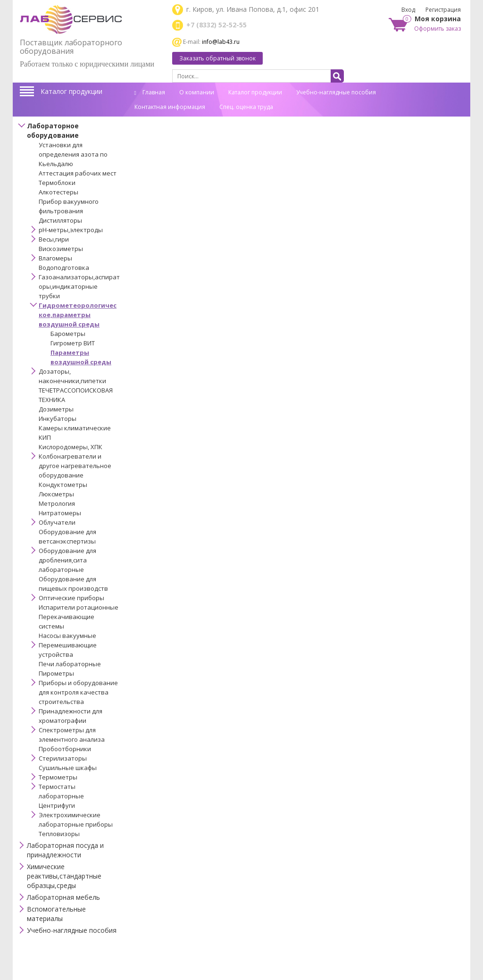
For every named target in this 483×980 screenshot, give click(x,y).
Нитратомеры (60, 513)
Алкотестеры (58, 192)
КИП (45, 437)
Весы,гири (54, 239)
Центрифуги (57, 805)
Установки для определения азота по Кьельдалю (73, 154)
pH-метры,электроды (71, 230)
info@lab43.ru (221, 42)
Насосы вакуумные (67, 636)
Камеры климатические (75, 428)
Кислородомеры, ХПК (71, 447)
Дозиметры (56, 409)
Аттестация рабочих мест (78, 173)
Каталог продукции (71, 91)
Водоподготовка (64, 268)
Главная (150, 92)
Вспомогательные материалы (56, 914)
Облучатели (57, 522)
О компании (197, 92)
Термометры (58, 777)
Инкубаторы (58, 419)
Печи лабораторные (70, 664)
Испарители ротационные (79, 607)
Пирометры (56, 673)
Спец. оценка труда (246, 107)
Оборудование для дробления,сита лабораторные (67, 560)
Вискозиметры (61, 249)
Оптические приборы (71, 598)
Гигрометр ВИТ (73, 343)
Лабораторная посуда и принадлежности (65, 850)
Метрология (57, 503)
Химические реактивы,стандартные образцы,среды (64, 876)
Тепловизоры (59, 834)
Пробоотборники (65, 749)
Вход (408, 10)
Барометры (68, 334)
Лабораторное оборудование (53, 130)
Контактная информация (170, 107)
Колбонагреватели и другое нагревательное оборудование (75, 466)
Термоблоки (57, 183)
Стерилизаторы (63, 758)
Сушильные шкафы (68, 768)
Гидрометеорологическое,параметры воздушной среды (78, 315)
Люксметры (56, 494)
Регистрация (443, 10)
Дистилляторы (60, 220)
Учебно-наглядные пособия (336, 92)
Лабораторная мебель (63, 897)
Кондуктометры (63, 485)
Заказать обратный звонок (217, 58)
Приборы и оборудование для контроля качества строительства (78, 692)
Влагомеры (55, 258)
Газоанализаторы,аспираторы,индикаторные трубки (79, 286)
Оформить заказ (437, 29)
